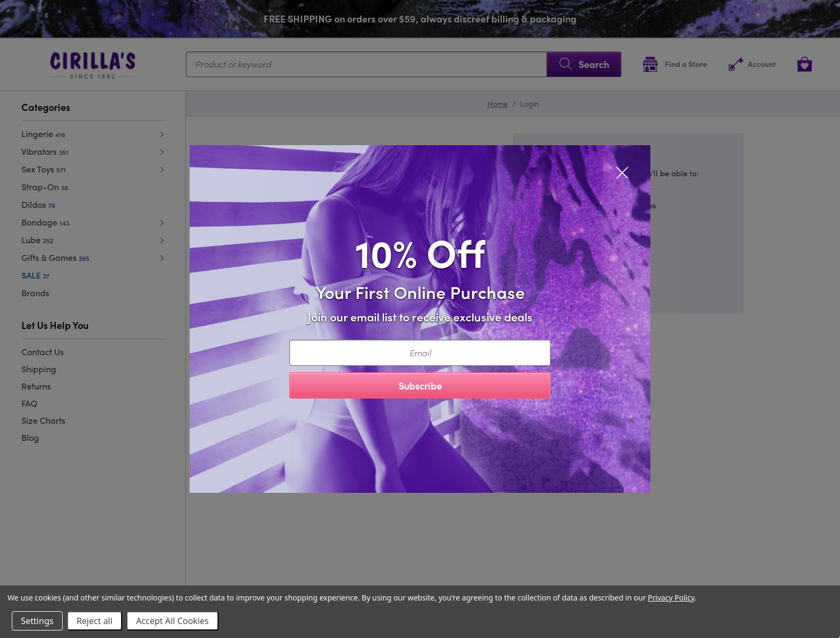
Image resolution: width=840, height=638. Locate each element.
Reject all (95, 621)
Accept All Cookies (172, 621)
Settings (37, 621)
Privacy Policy (671, 598)
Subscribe (420, 385)
